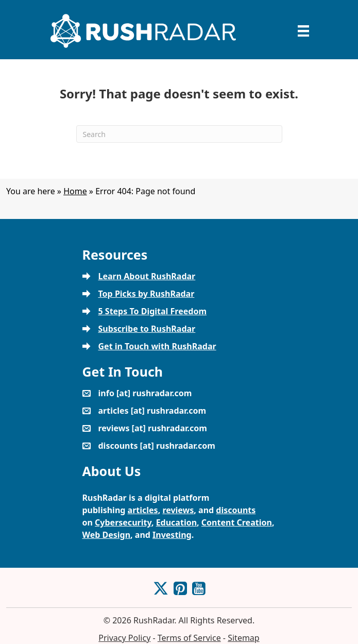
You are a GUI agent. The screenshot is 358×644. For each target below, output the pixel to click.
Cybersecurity (123, 522)
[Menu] (303, 31)
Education (176, 522)
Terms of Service (189, 638)
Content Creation (237, 522)
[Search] (179, 134)
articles (143, 510)
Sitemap (244, 638)
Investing (172, 535)
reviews (178, 510)
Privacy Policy (124, 638)
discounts (236, 510)
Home (75, 191)
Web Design (107, 535)
